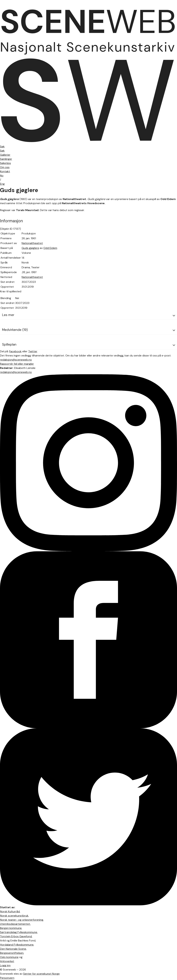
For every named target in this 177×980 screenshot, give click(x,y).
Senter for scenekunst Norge (41, 974)
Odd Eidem (50, 248)
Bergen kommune (11, 928)
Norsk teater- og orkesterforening (22, 920)
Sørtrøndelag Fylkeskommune (19, 932)
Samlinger (6, 159)
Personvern (7, 978)
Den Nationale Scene (13, 949)
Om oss (5, 167)
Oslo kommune (9, 957)
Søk (2, 151)
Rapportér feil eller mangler (17, 364)
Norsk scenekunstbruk (14, 916)
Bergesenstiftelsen (12, 953)
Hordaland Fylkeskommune (17, 945)
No (2, 176)
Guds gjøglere (30, 248)
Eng (2, 184)
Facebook (15, 351)
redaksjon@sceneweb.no (16, 360)
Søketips (5, 163)
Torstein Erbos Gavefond (16, 936)
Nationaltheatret (32, 243)
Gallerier (5, 155)
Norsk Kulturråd (10, 911)
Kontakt (5, 171)
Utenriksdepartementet (15, 924)
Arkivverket (7, 961)
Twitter (33, 351)
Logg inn (5, 965)
